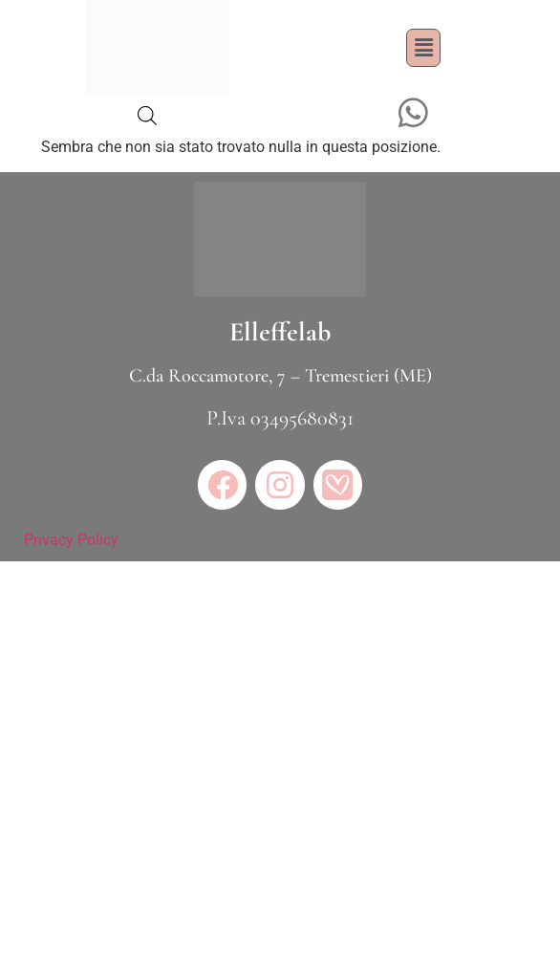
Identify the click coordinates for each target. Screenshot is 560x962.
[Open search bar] (147, 116)
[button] (423, 48)
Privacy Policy (71, 540)
